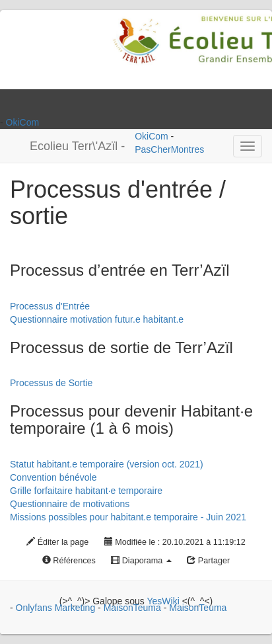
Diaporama (141, 561)
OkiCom (23, 122)
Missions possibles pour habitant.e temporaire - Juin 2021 (128, 517)
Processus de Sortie (51, 383)
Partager (208, 561)
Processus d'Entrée (50, 306)
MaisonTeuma (134, 608)
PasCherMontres (169, 149)
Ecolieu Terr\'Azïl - (77, 146)
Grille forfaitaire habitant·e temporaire (86, 491)
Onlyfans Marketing (57, 608)
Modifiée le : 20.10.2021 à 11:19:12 (175, 542)
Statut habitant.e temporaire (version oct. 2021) (107, 464)
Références (69, 561)
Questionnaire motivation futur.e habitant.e (97, 319)
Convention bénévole (53, 477)
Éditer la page (57, 542)
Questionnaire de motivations (70, 504)
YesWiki (163, 601)
